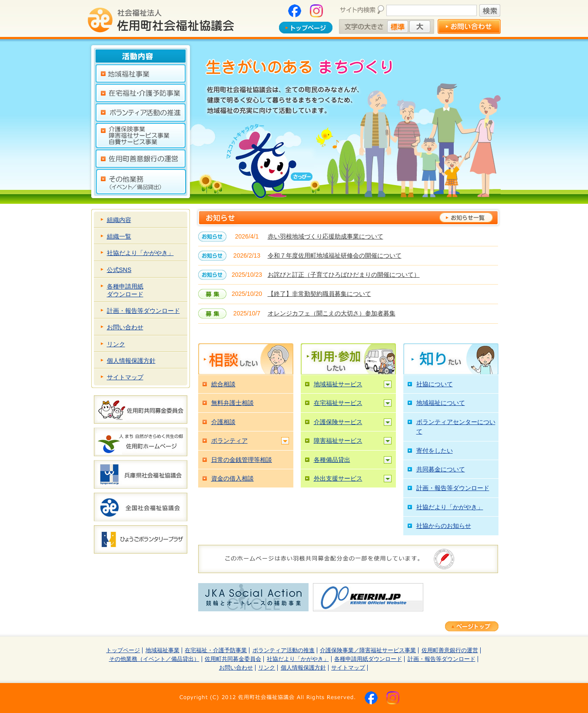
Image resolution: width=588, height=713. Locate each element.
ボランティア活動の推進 (284, 650)
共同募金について (441, 469)
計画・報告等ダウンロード (143, 311)
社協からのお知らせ (444, 526)
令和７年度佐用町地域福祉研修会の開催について (335, 255)
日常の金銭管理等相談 (242, 460)
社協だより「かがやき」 (140, 253)
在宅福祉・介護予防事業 (216, 650)
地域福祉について (441, 403)
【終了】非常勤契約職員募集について (319, 294)
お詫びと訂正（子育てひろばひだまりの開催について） (344, 275)
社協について (435, 384)
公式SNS (119, 270)
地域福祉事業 (163, 650)
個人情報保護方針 (131, 361)
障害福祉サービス (338, 441)
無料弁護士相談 (233, 403)
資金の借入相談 (233, 478)
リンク (116, 344)
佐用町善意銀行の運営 (450, 650)
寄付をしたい (435, 451)
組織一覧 (119, 236)
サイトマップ (125, 377)
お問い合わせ (125, 327)
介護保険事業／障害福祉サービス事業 (368, 650)
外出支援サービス (338, 478)
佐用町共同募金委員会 (233, 659)
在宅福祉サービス (338, 403)
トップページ (123, 650)
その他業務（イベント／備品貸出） (154, 659)
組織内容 (119, 220)
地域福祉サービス (338, 384)
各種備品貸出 (332, 460)
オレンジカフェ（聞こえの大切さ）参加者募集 (332, 313)
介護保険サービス (338, 422)
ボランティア (229, 441)
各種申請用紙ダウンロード (125, 290)
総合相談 (223, 384)
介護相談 (223, 422)
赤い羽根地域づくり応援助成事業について (326, 236)
